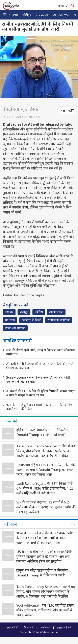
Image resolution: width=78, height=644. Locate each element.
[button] (5, 15)
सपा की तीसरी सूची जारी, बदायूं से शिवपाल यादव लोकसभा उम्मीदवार (41, 352)
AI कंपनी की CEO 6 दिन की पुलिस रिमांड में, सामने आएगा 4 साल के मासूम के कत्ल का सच (41, 393)
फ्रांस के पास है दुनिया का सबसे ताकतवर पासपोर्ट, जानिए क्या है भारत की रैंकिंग (39, 407)
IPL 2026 (42, 14)
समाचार (14, 14)
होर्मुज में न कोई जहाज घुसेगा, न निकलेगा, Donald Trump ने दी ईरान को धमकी (43, 432)
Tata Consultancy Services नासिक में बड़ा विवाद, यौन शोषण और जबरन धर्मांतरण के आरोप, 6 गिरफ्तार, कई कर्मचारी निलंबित (46, 451)
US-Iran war (61, 14)
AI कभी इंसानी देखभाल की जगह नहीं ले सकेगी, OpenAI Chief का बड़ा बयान (40, 366)
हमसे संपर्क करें (64, 628)
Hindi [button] (62, 6)
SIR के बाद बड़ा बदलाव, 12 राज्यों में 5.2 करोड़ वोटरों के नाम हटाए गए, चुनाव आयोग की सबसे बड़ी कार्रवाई (46, 507)
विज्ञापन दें (29, 628)
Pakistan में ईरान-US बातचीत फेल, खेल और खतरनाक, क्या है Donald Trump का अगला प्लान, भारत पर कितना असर (46, 470)
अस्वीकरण (45, 628)
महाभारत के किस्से (31, 320)
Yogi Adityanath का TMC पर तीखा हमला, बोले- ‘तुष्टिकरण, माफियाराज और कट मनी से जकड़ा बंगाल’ (46, 610)
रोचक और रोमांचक (15, 328)
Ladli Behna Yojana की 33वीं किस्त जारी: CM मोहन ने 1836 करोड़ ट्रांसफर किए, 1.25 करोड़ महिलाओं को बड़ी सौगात (45, 488)
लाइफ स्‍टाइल (56, 312)
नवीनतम (10, 524)
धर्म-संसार (10, 320)
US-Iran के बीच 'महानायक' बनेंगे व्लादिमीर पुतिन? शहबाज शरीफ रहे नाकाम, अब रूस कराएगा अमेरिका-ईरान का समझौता (44, 556)
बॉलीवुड (27, 14)
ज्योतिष (39, 312)
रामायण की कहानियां (59, 320)
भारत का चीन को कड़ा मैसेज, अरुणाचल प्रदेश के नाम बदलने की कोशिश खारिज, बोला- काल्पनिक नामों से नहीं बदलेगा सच (45, 538)
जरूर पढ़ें (10, 421)
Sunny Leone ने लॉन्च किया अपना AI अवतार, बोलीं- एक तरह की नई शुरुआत (39, 379)
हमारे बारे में (12, 628)
